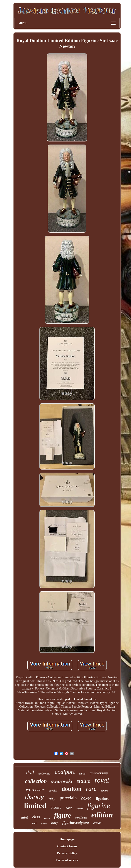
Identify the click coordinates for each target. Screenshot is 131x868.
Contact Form (67, 846)
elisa (36, 817)
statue (83, 781)
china (82, 774)
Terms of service (67, 860)
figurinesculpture (76, 823)
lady (55, 822)
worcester (35, 789)
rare (91, 789)
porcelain (68, 798)
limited (35, 806)
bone (69, 808)
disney (34, 797)
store (34, 823)
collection (36, 781)
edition (102, 815)
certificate (81, 818)
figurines (102, 799)
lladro (44, 824)
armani (98, 823)
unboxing (44, 773)
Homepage (67, 839)
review (105, 791)
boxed (86, 798)
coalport (65, 772)
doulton (72, 789)
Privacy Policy (67, 853)
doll (30, 772)
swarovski (62, 781)
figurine (99, 806)
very (52, 798)
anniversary (99, 773)
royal (102, 780)
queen (47, 818)
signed (80, 808)
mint (24, 817)
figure (63, 815)
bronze (56, 807)
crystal (53, 791)
